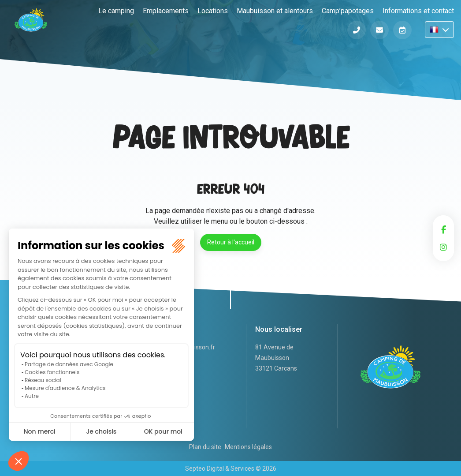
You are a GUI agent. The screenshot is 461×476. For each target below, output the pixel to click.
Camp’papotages (348, 11)
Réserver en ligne (402, 30)
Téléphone (357, 30)
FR (439, 30)
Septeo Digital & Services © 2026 (231, 469)
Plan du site (205, 447)
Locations (213, 11)
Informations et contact (418, 11)
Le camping (116, 11)
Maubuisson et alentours (275, 11)
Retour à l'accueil (231, 242)
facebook (443, 229)
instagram (443, 247)
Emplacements (166, 11)
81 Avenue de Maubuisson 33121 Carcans (276, 358)
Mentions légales (248, 447)
